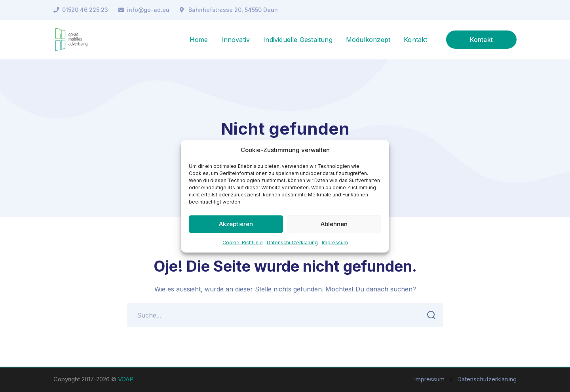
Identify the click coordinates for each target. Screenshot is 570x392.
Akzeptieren (236, 224)
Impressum (335, 242)
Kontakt (481, 40)
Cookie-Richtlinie (243, 242)
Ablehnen (334, 224)
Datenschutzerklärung (292, 242)
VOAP (126, 379)
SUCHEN (429, 315)
